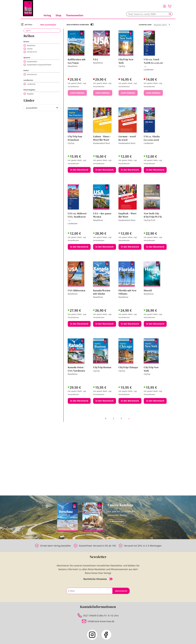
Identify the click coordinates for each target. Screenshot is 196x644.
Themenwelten (75, 15)
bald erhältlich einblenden (78, 25)
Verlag (47, 15)
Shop (58, 15)
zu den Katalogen (117, 521)
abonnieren (121, 591)
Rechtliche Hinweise (98, 579)
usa (27, 31)
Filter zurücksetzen (48, 25)
